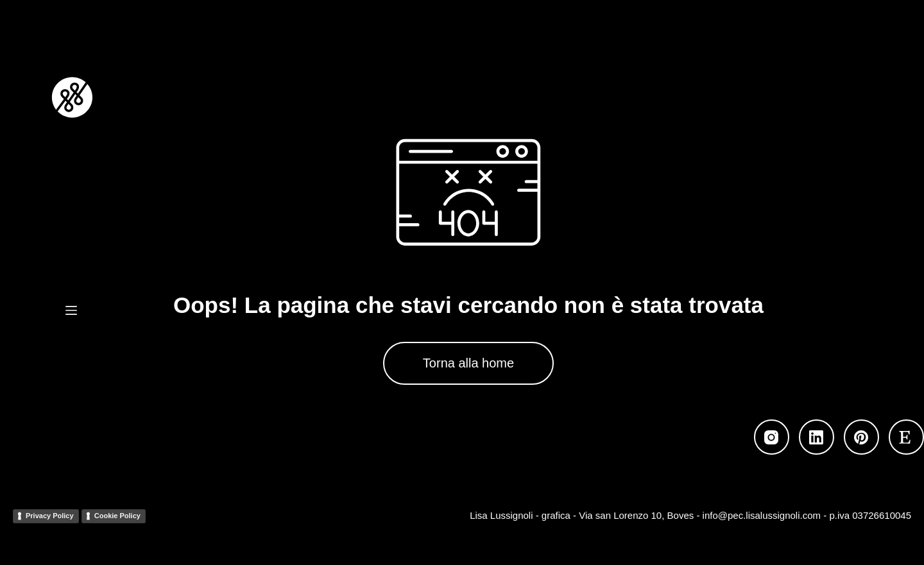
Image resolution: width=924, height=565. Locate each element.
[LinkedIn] (817, 437)
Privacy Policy (50, 516)
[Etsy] (906, 437)
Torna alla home (468, 363)
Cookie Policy (117, 516)
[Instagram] (772, 437)
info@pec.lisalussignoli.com (762, 515)
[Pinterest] (861, 437)
